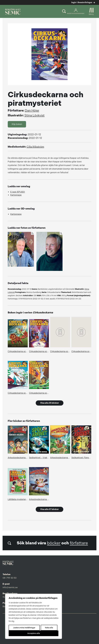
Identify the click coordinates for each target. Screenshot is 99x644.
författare (79, 543)
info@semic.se (10, 587)
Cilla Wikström (35, 147)
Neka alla (49, 628)
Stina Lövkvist (34, 115)
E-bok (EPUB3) (18, 192)
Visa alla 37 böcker (49, 509)
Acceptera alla (34, 633)
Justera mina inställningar (24, 628)
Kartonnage (16, 195)
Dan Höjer (32, 110)
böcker (54, 543)
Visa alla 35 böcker (50, 403)
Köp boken (17, 124)
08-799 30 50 (10, 578)
